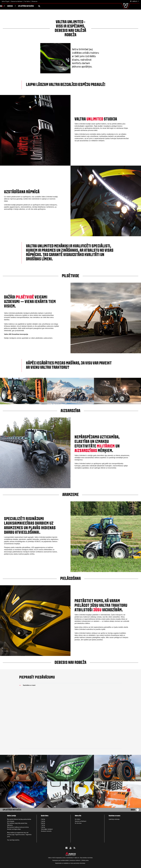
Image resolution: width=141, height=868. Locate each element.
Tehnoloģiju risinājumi (47, 829)
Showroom (35, 2)
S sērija (43, 827)
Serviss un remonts (46, 831)
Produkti (8, 6)
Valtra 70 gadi (6, 2)
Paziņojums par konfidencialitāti (60, 860)
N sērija (43, 823)
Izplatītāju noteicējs (55, 6)
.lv (134, 1)
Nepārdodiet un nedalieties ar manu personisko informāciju (70, 863)
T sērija (43, 825)
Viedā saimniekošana (24, 6)
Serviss (39, 6)
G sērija (43, 821)
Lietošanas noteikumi (75, 860)
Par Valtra (27, 2)
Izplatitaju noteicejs (114, 819)
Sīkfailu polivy (85, 860)
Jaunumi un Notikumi (17, 2)
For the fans (78, 823)
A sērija (43, 819)
